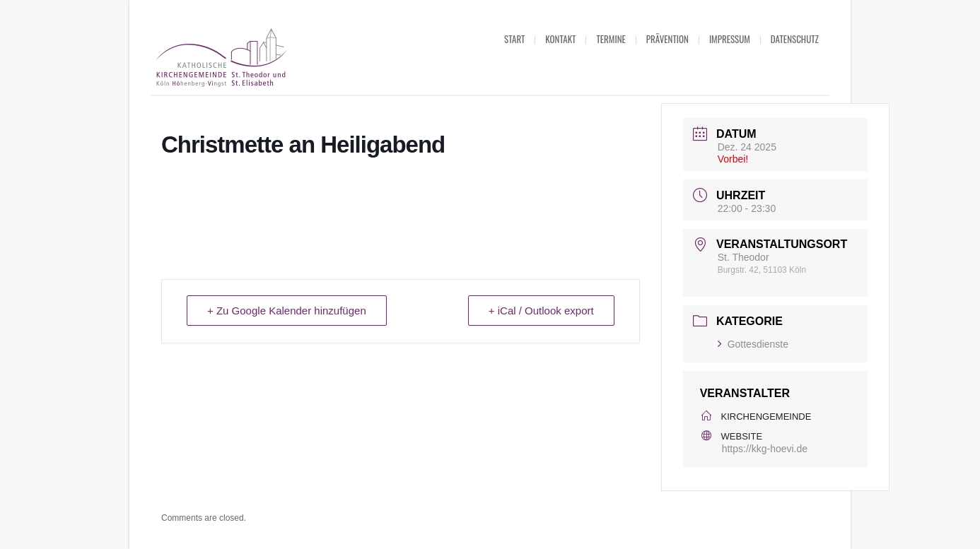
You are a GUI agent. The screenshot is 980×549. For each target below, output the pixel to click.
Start (514, 39)
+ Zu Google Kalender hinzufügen (287, 311)
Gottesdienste (753, 344)
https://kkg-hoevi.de (765, 449)
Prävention (667, 39)
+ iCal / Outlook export (541, 311)
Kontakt (560, 39)
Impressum (730, 39)
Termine (611, 39)
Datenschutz (795, 39)
